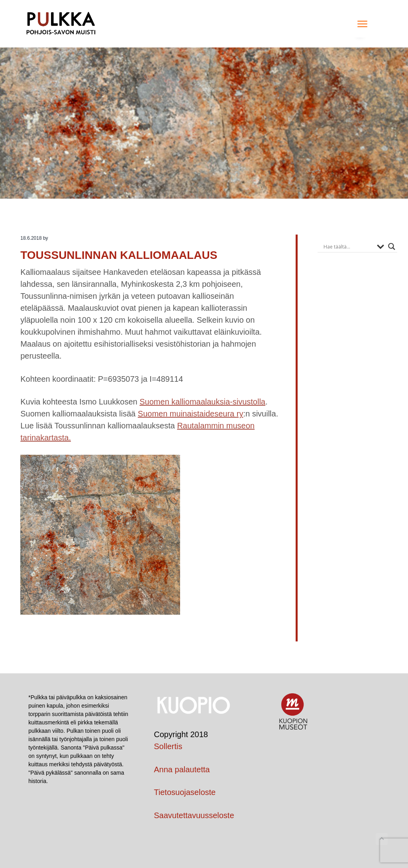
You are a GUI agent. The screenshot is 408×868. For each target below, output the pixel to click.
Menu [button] (360, 24)
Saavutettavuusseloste (194, 815)
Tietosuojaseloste (185, 792)
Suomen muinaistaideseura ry (191, 414)
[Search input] (348, 247)
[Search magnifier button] (392, 247)
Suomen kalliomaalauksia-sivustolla (202, 402)
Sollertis (168, 746)
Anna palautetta (182, 769)
